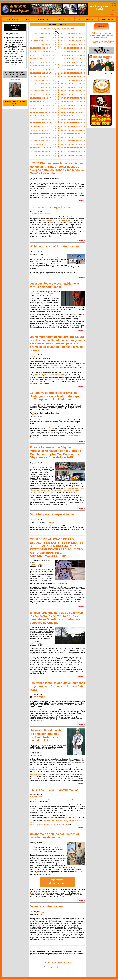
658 (84, 148)
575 (75, 134)
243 (37, 77)
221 (31, 73)
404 (41, 105)
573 (68, 134)
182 (34, 66)
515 (75, 123)
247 (50, 77)
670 (59, 152)
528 (53, 127)
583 (37, 137)
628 (53, 144)
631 (62, 144)
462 (34, 116)
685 (44, 155)
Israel (68, 712)
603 (37, 141)
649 (56, 148)
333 (68, 91)
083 (37, 48)
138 (84, 55)
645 (44, 148)
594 (71, 137)
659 (56, 150)
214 (71, 69)
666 (47, 152)
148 (53, 59)
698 (84, 155)
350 (59, 94)
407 (50, 105)
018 (84, 34)
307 (50, 87)
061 (31, 44)
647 (50, 148)
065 (44, 44)
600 (59, 139)
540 (59, 128)
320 (59, 89)
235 (75, 73)
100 (59, 50)
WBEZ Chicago (35, 643)
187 (50, 66)
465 (44, 116)
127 (50, 55)
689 (56, 155)
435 (75, 109)
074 (71, 44)
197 (81, 66)
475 (75, 116)
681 (31, 155)
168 (53, 62)
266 (47, 80)
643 (37, 148)
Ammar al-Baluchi (36, 775)
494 (71, 119)
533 (68, 127)
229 (56, 73)
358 (84, 94)
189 (56, 66)
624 (41, 144)
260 (59, 78)
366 (47, 98)
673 (68, 152)
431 (62, 109)
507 (50, 123)
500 (59, 121)
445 (44, 112)
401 (31, 105)
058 (84, 41)
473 (68, 116)
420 (59, 107)
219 (56, 71)
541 (31, 130)
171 (62, 62)
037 (81, 37)
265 (44, 80)
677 (81, 152)
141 (31, 59)
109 (56, 52)
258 (84, 77)
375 (75, 98)
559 (56, 132)
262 (34, 80)
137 (81, 55)
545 (44, 130)
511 (62, 123)
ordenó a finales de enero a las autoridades (50, 374)
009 (56, 34)
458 (84, 112)
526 (47, 127)
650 (59, 148)
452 (65, 112)
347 (50, 94)
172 (65, 62)
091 (62, 48)
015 (75, 34)
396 (78, 102)
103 (37, 52)
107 (50, 52)
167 (50, 62)
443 (37, 112)
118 (84, 52)
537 (81, 127)
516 (78, 123)
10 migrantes (50, 429)
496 (78, 119)
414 (71, 105)
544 (41, 130)
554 (71, 130)
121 (31, 55)
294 (71, 84)
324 (41, 91)
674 (71, 152)
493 (68, 119)
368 (53, 98)
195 (75, 66)
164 (41, 62)
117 (81, 52)
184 (41, 66)
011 (62, 34)
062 (34, 44)
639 (56, 146)
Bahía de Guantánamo (51, 365)
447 (50, 112)
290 (59, 84)
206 (47, 69)
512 (65, 123)
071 (62, 44)
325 (44, 91)
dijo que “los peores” (57, 379)
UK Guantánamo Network (53, 490)
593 (68, 137)
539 (56, 128)
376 (78, 98)
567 (50, 134)
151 (62, 59)
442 (34, 112)
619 (56, 143)
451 (62, 112)
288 (53, 84)
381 (31, 102)
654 (71, 148)
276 (78, 80)
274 (71, 80)
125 (44, 55)
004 (41, 34)
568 (53, 134)
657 (81, 148)
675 (75, 152)
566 (47, 134)
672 (65, 152)
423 (37, 109)
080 (59, 46)
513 (68, 123)
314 (71, 87)
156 (78, 59)
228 (53, 73)
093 (68, 48)
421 (31, 109)
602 (34, 141)
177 (81, 62)
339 (56, 93)
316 (78, 87)
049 (56, 41)
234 (71, 73)
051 (62, 41)
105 (44, 52)
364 (41, 98)
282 (34, 84)
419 (56, 107)
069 (56, 44)
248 (53, 77)
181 (31, 66)
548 (53, 130)
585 (44, 137)
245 (44, 77)
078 (84, 44)
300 (59, 85)
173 (68, 62)
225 (44, 73)
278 (84, 80)
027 (50, 37)
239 (56, 75)
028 (53, 37)
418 (84, 105)
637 (81, 144)
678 (84, 152)
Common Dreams (39, 696)
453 (68, 112)
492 (65, 119)
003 (37, 34)
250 (59, 77)
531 (62, 127)
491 (62, 119)
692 (65, 155)
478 (84, 116)
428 (53, 109)
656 (78, 148)
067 (50, 44)
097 (81, 48)
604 (41, 141)
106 (47, 52)
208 (53, 69)
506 (47, 123)
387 (50, 102)
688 (53, 155)
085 (44, 48)
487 (50, 119)
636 (78, 144)
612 (65, 141)
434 (71, 109)
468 (53, 116)
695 (75, 155)
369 (56, 98)
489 (56, 119)
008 (53, 34)
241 (31, 77)
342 (34, 94)
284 (41, 84)
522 (34, 127)
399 (56, 103)
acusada (64, 671)
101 (31, 52)
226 (47, 73)
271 (62, 80)
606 (47, 141)
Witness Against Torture (72, 490)
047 (50, 41)
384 (41, 102)
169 (56, 62)
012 (65, 34)
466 (47, 116)
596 (78, 137)
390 (59, 102)
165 (44, 62)
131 (62, 55)
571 (62, 134)
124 (41, 55)
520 (59, 125)
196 (78, 66)
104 (41, 52)
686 (47, 155)
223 (37, 73)
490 (59, 119)
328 (53, 91)
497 (81, 119)
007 (50, 34)
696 (78, 155)
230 (59, 73)
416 (78, 105)
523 (37, 127)
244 (41, 77)
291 (62, 84)
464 (41, 116)
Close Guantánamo (37, 490)
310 (59, 87)
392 (65, 102)
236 (78, 73)
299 (56, 85)
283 (37, 84)
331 (62, 91)
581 (31, 137)
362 (34, 98)
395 (75, 102)
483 (37, 119)
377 (81, 98)
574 (71, 134)
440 (59, 110)
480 (59, 118)
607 (50, 141)
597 (81, 137)
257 (81, 77)
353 (68, 94)
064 (41, 44)
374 (71, 98)
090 (59, 48)
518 (84, 123)
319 (56, 89)
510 (59, 123)
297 (81, 84)
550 (59, 130)
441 (31, 112)
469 (56, 116)
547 (50, 130)
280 (59, 82)
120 (59, 53)
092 (65, 48)
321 (31, 91)
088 (53, 48)
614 (71, 141)
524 (41, 127)
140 (59, 57)
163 (37, 62)
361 (31, 98)
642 (34, 148)
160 (59, 60)
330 (59, 91)
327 (50, 91)
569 (56, 134)
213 (68, 69)
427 (50, 109)
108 (53, 52)
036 (78, 37)
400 (59, 103)
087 (50, 48)
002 (34, 34)
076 (78, 44)
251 (62, 77)
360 (59, 96)
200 (59, 68)
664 (41, 152)
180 (59, 64)
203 (37, 69)
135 (75, 55)
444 (41, 112)
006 (47, 34)
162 (34, 62)
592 (65, 137)
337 (81, 91)
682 (34, 155)
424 (41, 109)
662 (34, 152)
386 (47, 102)
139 (56, 57)
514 (71, 123)
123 (37, 55)
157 (81, 59)
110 (59, 52)
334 (71, 91)
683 (37, 155)
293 (68, 84)
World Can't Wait (36, 492)
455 (75, 112)
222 (34, 73)
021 (31, 37)
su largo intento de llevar (38, 770)
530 (59, 127)
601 (31, 141)
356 (78, 94)
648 (53, 148)
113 (68, 52)
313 (68, 87)
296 (78, 84)
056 (78, 41)
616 (78, 141)
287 (50, 84)
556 (78, 130)
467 (50, 116)
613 (68, 141)
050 (59, 41)
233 (68, 73)
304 (41, 87)
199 (56, 68)
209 (56, 69)
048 (53, 41)
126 (47, 55)
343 (37, 94)
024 (41, 37)
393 (68, 102)
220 (59, 71)
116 (78, 52)
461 (31, 116)
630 (59, 144)
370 (59, 98)
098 (84, 48)
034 (71, 37)
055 (75, 41)
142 (34, 59)
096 (78, 48)
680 (59, 153)
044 (41, 41)
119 (56, 53)
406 (47, 105)
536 (78, 127)
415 (75, 105)
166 (47, 62)
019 (56, 36)
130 (59, 55)
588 (53, 137)
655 (75, 148)
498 (84, 119)
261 (31, 80)
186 (47, 66)
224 (41, 73)
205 (44, 69)
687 (50, 155)
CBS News (34, 357)
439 (56, 110)
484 (41, 119)
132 (65, 55)
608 (53, 141)
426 (47, 109)
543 (37, 130)
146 (47, 59)
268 (53, 80)
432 (65, 109)
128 (53, 55)
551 (62, 130)
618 (84, 141)
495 (75, 119)
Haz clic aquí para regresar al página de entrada (58, 29)
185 (44, 66)
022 (34, 37)
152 (65, 59)
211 (62, 69)
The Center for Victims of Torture (41, 293)
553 (68, 130)
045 (44, 41)
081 (31, 48)
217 (81, 69)
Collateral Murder (52, 226)
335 (75, 91)
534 (71, 127)
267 (50, 80)
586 (47, 137)
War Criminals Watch (37, 180)
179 (56, 64)
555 (75, 130)
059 (56, 43)
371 (62, 98)
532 (65, 127)
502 (34, 123)
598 (84, 137)
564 (41, 134)
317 (81, 87)
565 (44, 134)
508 (53, 123)
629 (56, 144)
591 (62, 137)
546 (47, 130)
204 (41, 69)
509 (56, 123)
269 (56, 80)
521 (31, 127)
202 (34, 69)
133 (68, 55)
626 (47, 144)
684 (41, 155)
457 (81, 112)
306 (47, 87)
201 (31, 69)
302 (34, 87)
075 (75, 44)
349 (56, 94)
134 (71, 55)
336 (78, 91)
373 (68, 98)
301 (31, 87)
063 (37, 44)
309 (56, 87)
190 (59, 66)
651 (62, 148)
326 (47, 91)
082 (34, 48)
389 (56, 102)
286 (47, 84)
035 (75, 37)
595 (75, 137)
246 (47, 77)
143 (37, 59)
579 (56, 135)
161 (31, 62)
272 (65, 80)
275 (75, 80)
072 (65, 44)
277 (81, 80)
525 (44, 127)
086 (47, 48)
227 (50, 73)
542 (34, 130)
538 (84, 127)
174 (71, 62)
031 (62, 37)
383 (37, 102)
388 (53, 102)
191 (62, 66)
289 (56, 84)
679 (56, 153)
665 (44, 152)
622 (34, 144)
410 (59, 105)
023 (37, 37)
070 (59, 44)
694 (71, 155)
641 (31, 148)
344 (41, 94)
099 (56, 50)
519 (56, 125)
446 (47, 112)
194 (71, 66)
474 (71, 116)
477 (81, 116)
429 (56, 109)
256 (78, 77)
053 (68, 41)
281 (31, 84)
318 (84, 87)
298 (84, 84)
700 (59, 157)
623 (37, 144)
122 (34, 55)
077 (81, 44)
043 (37, 41)
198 (84, 66)
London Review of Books (39, 913)
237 (81, 73)
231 (62, 73)
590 (59, 137)
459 (56, 114)
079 (56, 46)
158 (84, 59)
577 (81, 134)
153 (68, 59)
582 (34, 137)
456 (78, 112)
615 (75, 141)
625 (44, 144)
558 (84, 130)
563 (37, 134)
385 (44, 102)
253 (68, 77)
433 (68, 109)
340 (59, 93)
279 (56, 82)
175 (75, 62)
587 (50, 137)
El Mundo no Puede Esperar (40, 214)
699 (56, 157)
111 (62, 52)
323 (37, 91)
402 (34, 105)
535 (75, 127)
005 (44, 34)
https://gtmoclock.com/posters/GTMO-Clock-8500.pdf (49, 824)
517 (81, 123)
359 (56, 96)
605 (44, 141)
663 (37, 152)
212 (65, 69)
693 (68, 155)
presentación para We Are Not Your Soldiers (58, 221)
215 (75, 69)
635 (75, 144)
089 (56, 48)
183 (37, 66)
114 (71, 52)
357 (81, 94)
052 (65, 41)
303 (37, 87)
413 (68, 105)
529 (56, 127)
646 (47, 148)
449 (56, 112)
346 (47, 94)
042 (34, 41)
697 (81, 155)
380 (59, 100)
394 (71, 102)
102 (34, 52)
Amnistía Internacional (76, 489)
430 (59, 109)
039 (56, 39)
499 (56, 121)
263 (37, 80)
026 (47, 37)
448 (53, 112)
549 (56, 130)
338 (84, 91)
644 (41, 148)
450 (59, 112)
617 (81, 141)
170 (59, 62)
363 (37, 98)
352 (65, 94)
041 (31, 41)
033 (68, 37)
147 (50, 59)
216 (78, 69)
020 (59, 36)
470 (59, 116)
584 (41, 137)
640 (59, 146)
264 (41, 80)
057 (81, 41)
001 (31, 34)
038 (84, 37)
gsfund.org (53, 522)
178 (84, 62)
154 (71, 59)
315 (75, 87)
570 (59, 134)
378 (84, 98)
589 (56, 137)
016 (78, 34)
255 (75, 77)
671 (62, 152)
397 (81, 102)
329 (56, 91)
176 (78, 62)
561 (31, 134)
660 (59, 150)
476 (78, 116)
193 (68, 66)
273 (68, 80)
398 (84, 102)
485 (44, 119)
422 (34, 109)
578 (84, 134)
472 (65, 116)
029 (56, 37)
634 (71, 144)
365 (44, 98)
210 (59, 69)
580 (59, 135)
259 (56, 78)
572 (65, 134)
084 (41, 48)
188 (53, 66)
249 (56, 77)
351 (62, 94)
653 (68, 148)
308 (53, 87)
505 (44, 123)
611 (62, 141)
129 (56, 55)
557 (81, 130)
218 (84, 69)
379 (56, 100)
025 (44, 37)
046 (47, 41)
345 (44, 94)
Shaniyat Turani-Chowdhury (40, 893)
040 (59, 39)
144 (41, 59)
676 (78, 152)
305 (44, 87)
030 (59, 37)
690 (59, 155)
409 (56, 105)
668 (53, 152)
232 (65, 73)
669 (56, 152)
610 (59, 141)
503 (37, 123)
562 (34, 134)
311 (62, 87)
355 (75, 94)
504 (41, 123)
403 (37, 105)
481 (31, 119)
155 (75, 59)
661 (31, 152)
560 (59, 132)
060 (59, 43)
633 (68, 144)
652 (65, 148)
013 (68, 34)
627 (50, 144)
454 (71, 112)
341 (31, 94)
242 (34, 77)
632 (65, 144)
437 (81, 109)
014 (71, 34)
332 (65, 91)
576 (78, 134)
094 (71, 48)
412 (65, 105)
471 (62, 116)
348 (53, 94)
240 (59, 75)
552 (65, 130)
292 (65, 84)
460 (59, 114)
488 (53, 119)
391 (62, 102)
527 (50, 127)
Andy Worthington (36, 464)
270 (59, 80)
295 (75, 84)
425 (44, 109)
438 (84, 109)
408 (53, 105)
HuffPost (33, 415)
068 (53, 44)
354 (71, 94)
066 (47, 44)
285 (44, 84)
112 (65, 52)
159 (56, 60)
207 (50, 69)
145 (44, 59)
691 (62, 155)
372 (65, 98)
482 (34, 119)
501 (31, 123)
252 (65, 77)
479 (56, 118)
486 (47, 119)
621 (31, 144)
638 (84, 144)
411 (62, 105)
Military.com (37, 564)
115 (75, 52)
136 (78, 55)
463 (37, 116)
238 (84, 73)
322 (34, 91)
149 (56, 59)
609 (56, 141)
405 (44, 105)
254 (71, 77)
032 (65, 37)
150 (59, 59)
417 (81, 105)
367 (50, 98)
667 (50, 152)
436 (78, 109)
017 (81, 34)
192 (65, 66)
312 (65, 87)
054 (71, 41)
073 (68, 44)
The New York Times (37, 754)
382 (34, 102)
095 (75, 48)
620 (59, 143)
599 (56, 139)
